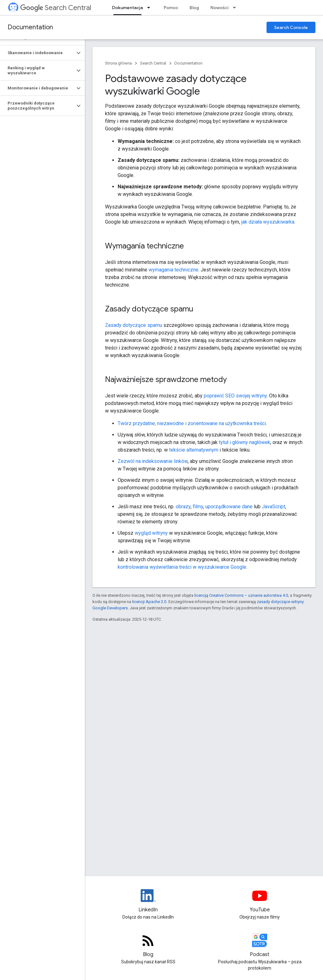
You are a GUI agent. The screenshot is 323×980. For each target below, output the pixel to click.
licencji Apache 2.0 (149, 602)
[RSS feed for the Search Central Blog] (148, 946)
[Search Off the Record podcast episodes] (260, 946)
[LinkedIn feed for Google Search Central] (148, 901)
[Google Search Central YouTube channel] (260, 901)
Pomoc (171, 8)
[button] (37, 53)
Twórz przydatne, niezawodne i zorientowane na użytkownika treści (192, 423)
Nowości (220, 8)
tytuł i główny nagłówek (245, 442)
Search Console (291, 27)
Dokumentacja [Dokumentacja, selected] (127, 8)
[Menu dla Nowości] (236, 8)
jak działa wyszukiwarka (268, 222)
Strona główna (118, 63)
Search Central (56, 8)
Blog (194, 8)
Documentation (30, 27)
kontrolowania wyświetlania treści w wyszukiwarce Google (182, 567)
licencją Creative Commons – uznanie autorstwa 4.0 (241, 595)
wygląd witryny (151, 533)
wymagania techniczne (173, 270)
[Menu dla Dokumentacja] (150, 8)
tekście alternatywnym (194, 450)
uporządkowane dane (229, 507)
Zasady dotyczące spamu (134, 325)
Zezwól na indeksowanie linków (153, 461)
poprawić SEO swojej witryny (235, 396)
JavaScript (273, 507)
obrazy (183, 507)
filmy (198, 507)
